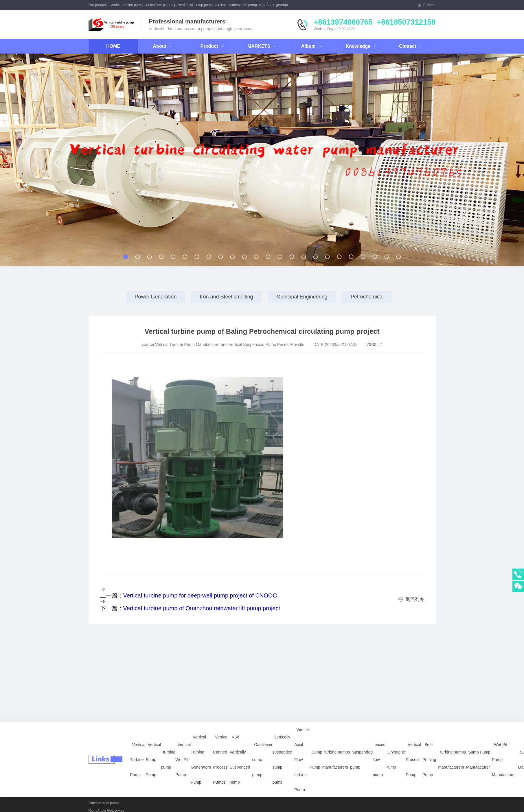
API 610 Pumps (101, 795)
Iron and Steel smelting (226, 297)
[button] (56, 163)
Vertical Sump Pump (153, 727)
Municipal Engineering (302, 297)
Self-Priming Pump (429, 727)
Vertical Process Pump (413, 727)
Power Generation (156, 297)
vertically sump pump (105, 780)
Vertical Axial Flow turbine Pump (302, 727)
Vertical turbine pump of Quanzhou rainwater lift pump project (202, 608)
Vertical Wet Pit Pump (183, 727)
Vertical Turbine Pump (138, 727)
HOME (113, 46)
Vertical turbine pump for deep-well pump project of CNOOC (200, 595)
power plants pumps (104, 788)
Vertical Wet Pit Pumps (106, 773)
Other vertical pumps (105, 803)
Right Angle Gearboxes (142, 780)
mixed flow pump (379, 727)
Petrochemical (367, 297)
